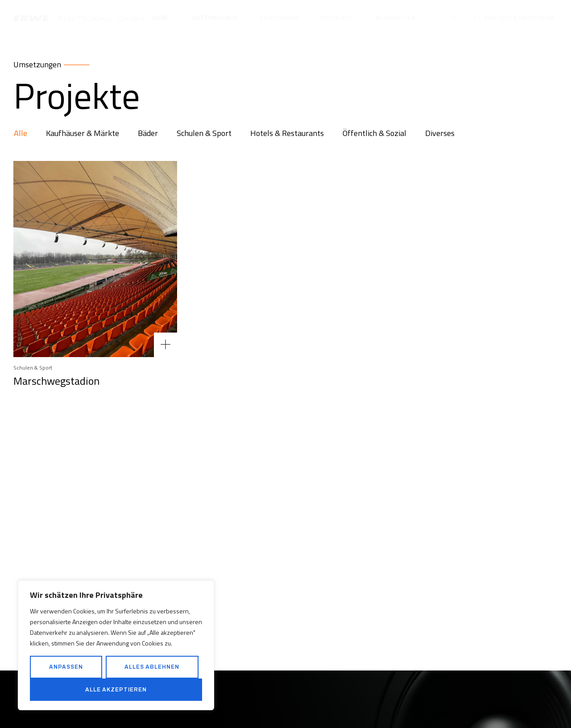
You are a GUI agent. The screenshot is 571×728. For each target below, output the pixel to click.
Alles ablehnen (152, 667)
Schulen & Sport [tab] (204, 133)
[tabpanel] (285, 416)
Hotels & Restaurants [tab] (287, 133)
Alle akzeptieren (116, 690)
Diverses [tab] (440, 133)
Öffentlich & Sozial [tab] (374, 133)
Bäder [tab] (148, 133)
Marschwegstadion (56, 381)
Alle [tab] (21, 133)
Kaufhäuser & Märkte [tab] (83, 133)
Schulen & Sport (33, 368)
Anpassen (66, 667)
